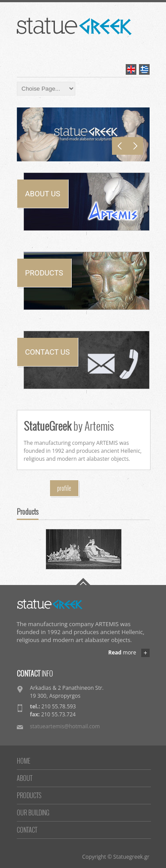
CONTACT (27, 830)
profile (64, 488)
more (122, 653)
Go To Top (83, 581)
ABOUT (25, 778)
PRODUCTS (29, 795)
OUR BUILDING (33, 813)
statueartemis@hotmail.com (65, 726)
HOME (23, 761)
